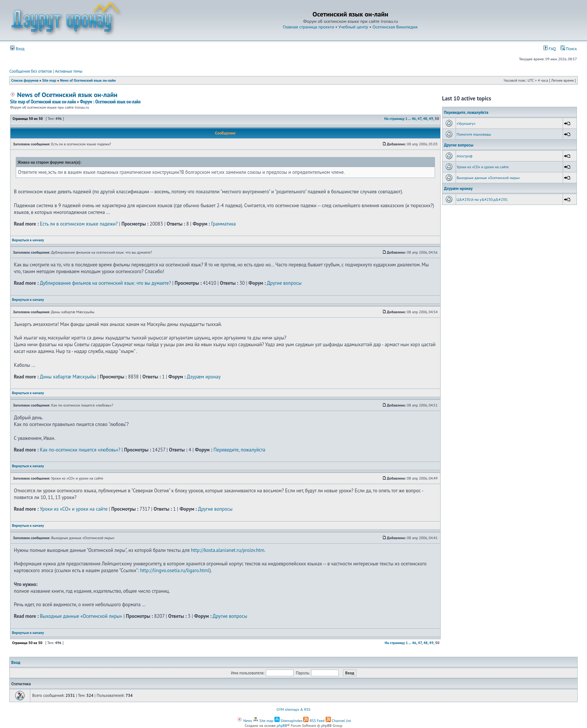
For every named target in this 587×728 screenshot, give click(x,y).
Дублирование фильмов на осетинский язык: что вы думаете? (105, 283)
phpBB (282, 726)
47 (419, 119)
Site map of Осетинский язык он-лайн (43, 102)
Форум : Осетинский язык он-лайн (110, 102)
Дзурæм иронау (204, 377)
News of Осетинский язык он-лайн (88, 80)
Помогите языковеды (474, 134)
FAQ (550, 49)
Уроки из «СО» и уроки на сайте (74, 509)
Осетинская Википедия (395, 27)
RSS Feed (314, 721)
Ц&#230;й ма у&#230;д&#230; (482, 200)
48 (425, 119)
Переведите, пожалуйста (239, 450)
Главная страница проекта (309, 27)
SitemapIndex (288, 721)
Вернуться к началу (28, 240)
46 (414, 119)
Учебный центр (353, 27)
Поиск (569, 49)
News (244, 721)
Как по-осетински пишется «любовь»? (80, 450)
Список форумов (25, 80)
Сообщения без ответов (31, 71)
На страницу (394, 119)
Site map (49, 80)
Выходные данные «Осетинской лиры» (81, 616)
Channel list (338, 721)
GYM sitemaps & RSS (293, 709)
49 (431, 119)
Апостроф (465, 156)
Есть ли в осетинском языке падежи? (79, 224)
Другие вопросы (284, 283)
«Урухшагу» (466, 123)
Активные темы (69, 71)
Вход (17, 49)
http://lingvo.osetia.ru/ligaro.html (175, 570)
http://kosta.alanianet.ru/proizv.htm (228, 550)
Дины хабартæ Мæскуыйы (68, 377)
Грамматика (223, 224)
